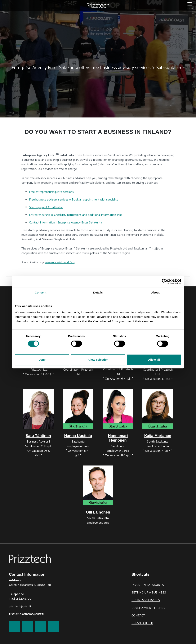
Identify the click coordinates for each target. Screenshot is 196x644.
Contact (138, 616)
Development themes (148, 608)
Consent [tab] (41, 292)
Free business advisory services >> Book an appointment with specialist (73, 200)
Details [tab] (98, 292)
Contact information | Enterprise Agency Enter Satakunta (66, 223)
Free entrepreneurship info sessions (51, 192)
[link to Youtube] (53, 626)
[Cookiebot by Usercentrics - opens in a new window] (165, 281)
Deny (42, 360)
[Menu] (190, 5)
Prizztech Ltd (142, 623)
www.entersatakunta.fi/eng (60, 263)
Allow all (154, 360)
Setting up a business (149, 593)
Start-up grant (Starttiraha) (46, 207)
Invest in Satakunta (148, 585)
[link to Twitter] (27, 626)
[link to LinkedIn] (40, 626)
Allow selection (98, 360)
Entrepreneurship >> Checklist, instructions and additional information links (76, 215)
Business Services (146, 600)
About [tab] (155, 292)
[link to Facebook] (14, 626)
